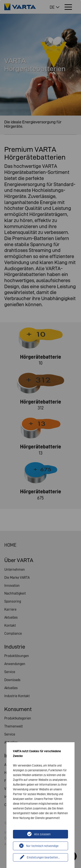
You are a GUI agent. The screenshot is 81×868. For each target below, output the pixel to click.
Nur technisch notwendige (42, 846)
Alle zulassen (42, 834)
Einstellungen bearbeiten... (43, 857)
